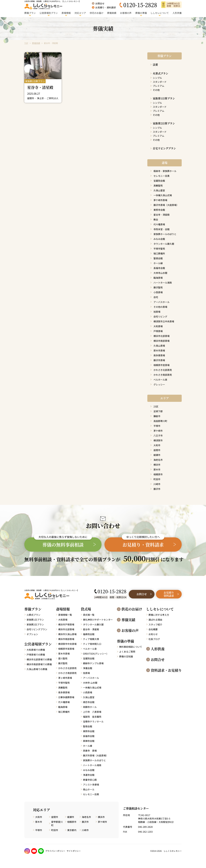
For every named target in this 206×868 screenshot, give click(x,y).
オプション (32, 634)
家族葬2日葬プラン (164, 123)
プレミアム (159, 86)
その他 (156, 90)
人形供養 (158, 649)
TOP (26, 43)
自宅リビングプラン (164, 148)
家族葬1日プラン (35, 620)
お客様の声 (130, 630)
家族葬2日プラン (35, 624)
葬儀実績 (36, 43)
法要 (155, 64)
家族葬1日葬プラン (164, 98)
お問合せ (158, 660)
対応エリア (41, 810)
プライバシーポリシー (55, 851)
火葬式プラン (161, 73)
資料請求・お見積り (166, 670)
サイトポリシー (74, 851)
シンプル (157, 78)
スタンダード (160, 82)
